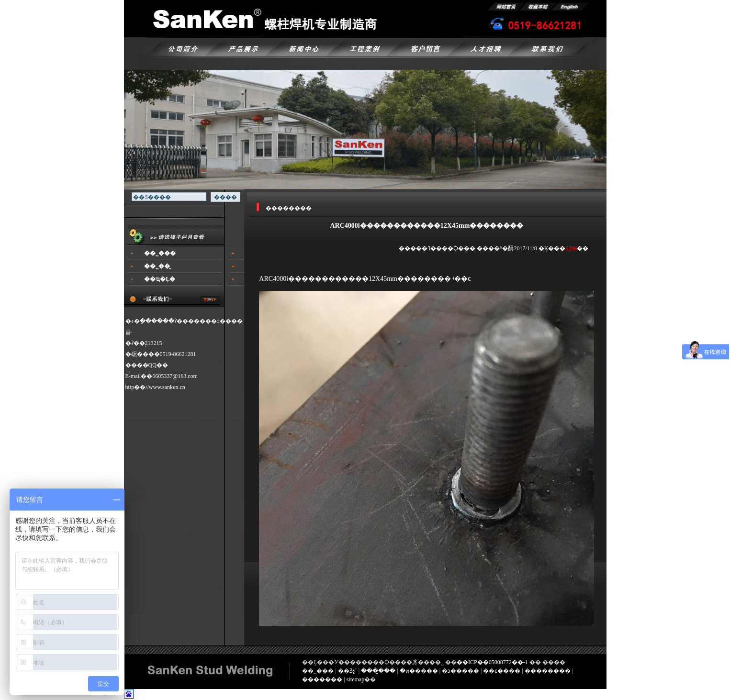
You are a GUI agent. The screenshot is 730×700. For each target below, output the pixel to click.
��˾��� (160, 253)
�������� (548, 671)
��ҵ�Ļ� (160, 279)
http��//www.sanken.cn (155, 387)
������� (322, 679)
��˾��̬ (157, 266)
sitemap (355, 679)
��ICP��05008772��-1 (492, 662)
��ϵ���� (502, 671)
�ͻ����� (460, 671)
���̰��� (378, 671)
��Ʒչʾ (348, 671)
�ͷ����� (419, 671)
